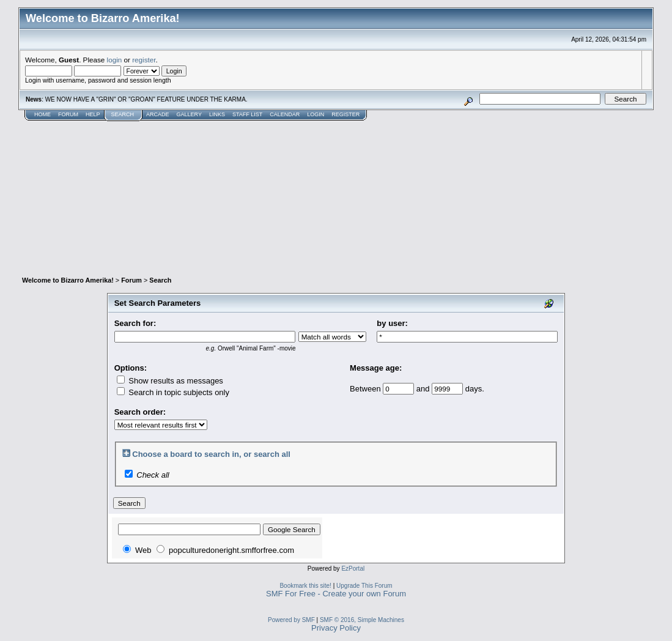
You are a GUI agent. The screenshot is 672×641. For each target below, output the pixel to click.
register (144, 60)
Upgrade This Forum (364, 586)
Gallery (189, 114)
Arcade (158, 114)
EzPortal (353, 569)
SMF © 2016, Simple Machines (362, 620)
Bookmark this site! (305, 586)
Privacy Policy (336, 628)
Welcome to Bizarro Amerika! (68, 280)
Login (316, 114)
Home (42, 114)
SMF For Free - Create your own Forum (336, 594)
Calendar (285, 114)
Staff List (247, 114)
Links (217, 114)
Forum (68, 114)
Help (93, 114)
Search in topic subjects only (173, 392)
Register (345, 114)
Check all (153, 475)
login (115, 60)
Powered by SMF (291, 620)
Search (123, 114)
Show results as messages (170, 381)
